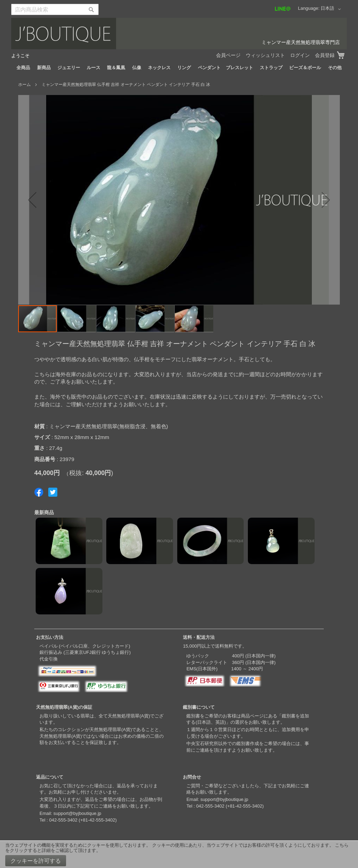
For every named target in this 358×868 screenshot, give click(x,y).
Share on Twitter (53, 492)
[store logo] (179, 34)
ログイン (300, 55)
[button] (332, 9)
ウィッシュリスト (265, 55)
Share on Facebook (39, 492)
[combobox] (55, 9)
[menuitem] (23, 68)
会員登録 (325, 55)
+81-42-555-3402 (98, 820)
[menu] (179, 68)
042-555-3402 (63, 820)
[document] (179, 854)
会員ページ (228, 55)
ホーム (24, 85)
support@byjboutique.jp (77, 813)
